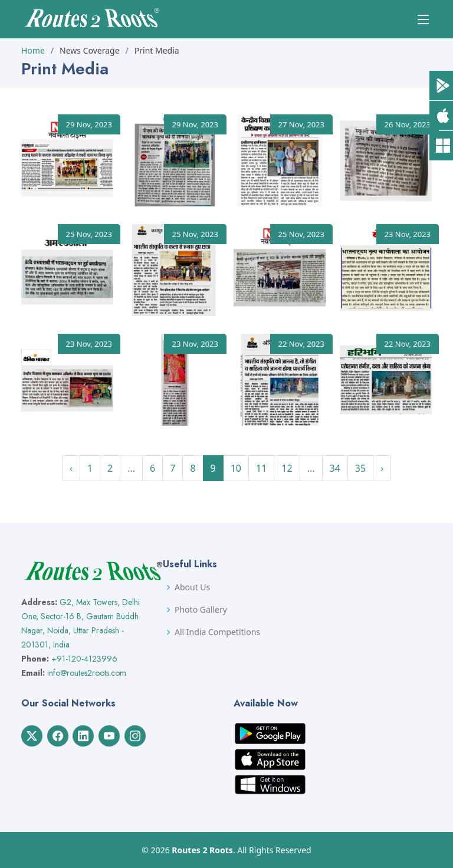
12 (287, 468)
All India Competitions (217, 632)
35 (360, 468)
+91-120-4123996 (84, 659)
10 (236, 468)
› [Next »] (382, 468)
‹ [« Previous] (71, 468)
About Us (192, 587)
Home (33, 50)
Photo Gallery (201, 610)
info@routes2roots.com (87, 673)
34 (335, 468)
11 (261, 468)
